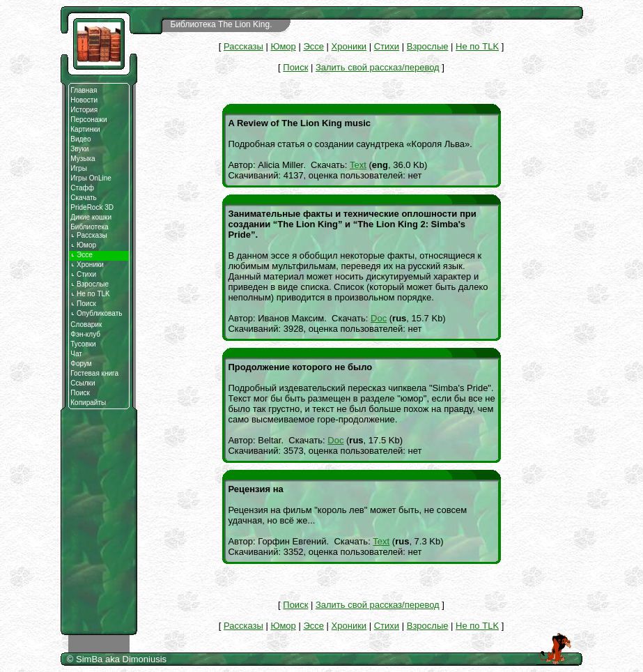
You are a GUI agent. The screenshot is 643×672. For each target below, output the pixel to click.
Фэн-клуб (85, 334)
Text (358, 165)
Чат (76, 354)
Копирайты (88, 403)
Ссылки (83, 383)
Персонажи (88, 120)
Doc (379, 318)
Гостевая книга (94, 373)
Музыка (83, 159)
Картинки (85, 129)
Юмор (83, 245)
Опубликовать (96, 313)
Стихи (83, 274)
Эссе (313, 46)
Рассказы (89, 235)
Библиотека (89, 227)
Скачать (84, 198)
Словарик (86, 324)
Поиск (83, 304)
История (84, 110)
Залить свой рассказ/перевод (378, 67)
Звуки (79, 149)
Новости (84, 100)
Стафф (82, 188)
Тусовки (83, 344)
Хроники (87, 265)
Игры (79, 168)
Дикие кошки (91, 217)
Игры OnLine (91, 178)
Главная (84, 90)
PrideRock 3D (92, 207)
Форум (81, 364)
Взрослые (90, 284)
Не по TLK (90, 294)
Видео (80, 139)
